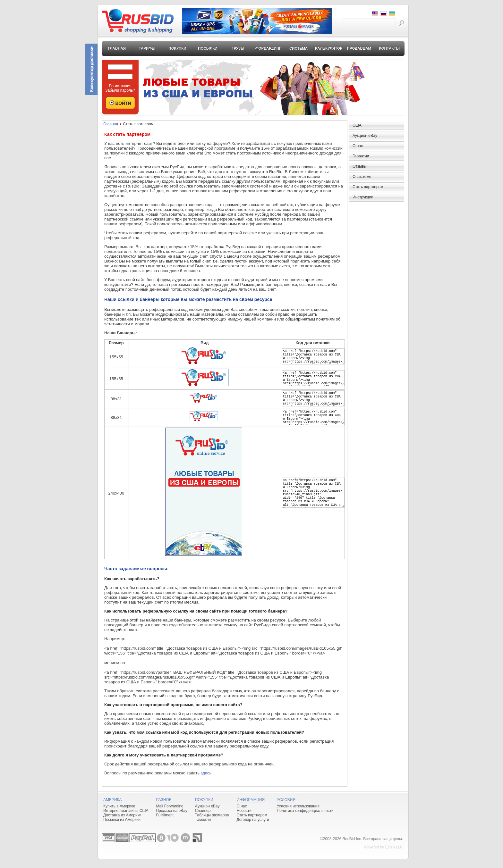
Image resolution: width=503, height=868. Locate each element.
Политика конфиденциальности (305, 820)
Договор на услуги (253, 829)
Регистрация (120, 86)
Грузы (238, 48)
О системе (362, 177)
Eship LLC (394, 856)
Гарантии (361, 156)
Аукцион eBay (365, 136)
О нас (358, 146)
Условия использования (298, 815)
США (357, 125)
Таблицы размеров (212, 824)
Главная (117, 48)
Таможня (203, 829)
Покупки (177, 48)
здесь (206, 782)
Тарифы (147, 48)
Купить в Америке (119, 815)
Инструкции (363, 197)
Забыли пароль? (120, 90)
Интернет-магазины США (126, 820)
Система (298, 48)
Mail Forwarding (170, 815)
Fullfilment (165, 824)
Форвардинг (268, 48)
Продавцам (359, 48)
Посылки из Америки (122, 829)
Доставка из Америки (122, 824)
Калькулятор (329, 48)
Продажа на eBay (171, 820)
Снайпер (203, 820)
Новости (244, 820)
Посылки (208, 48)
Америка (113, 809)
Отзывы (360, 166)
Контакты (389, 48)
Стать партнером (368, 187)
